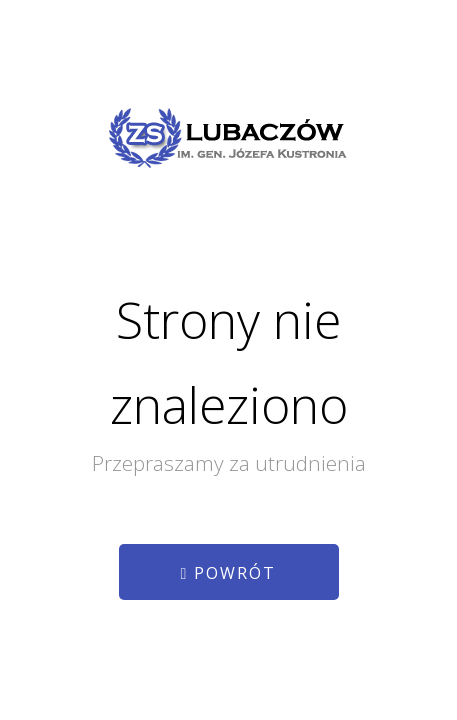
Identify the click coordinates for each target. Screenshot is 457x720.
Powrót (229, 573)
